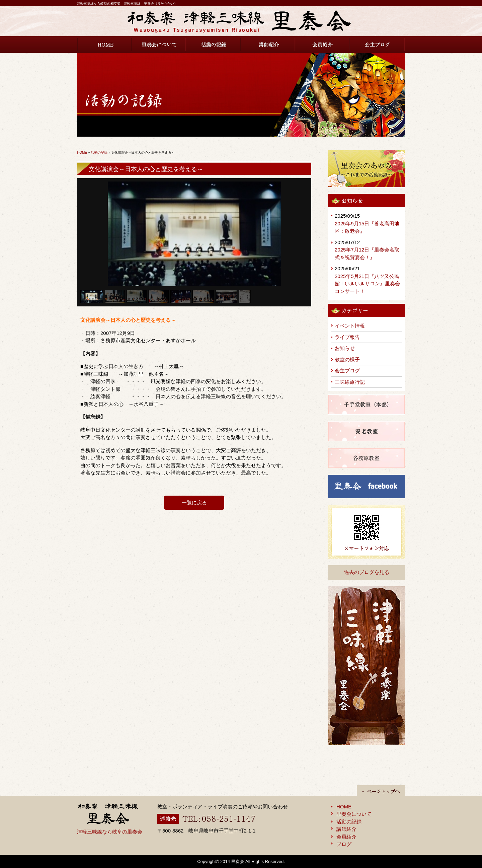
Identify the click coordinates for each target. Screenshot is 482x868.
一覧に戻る (194, 502)
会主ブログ (377, 45)
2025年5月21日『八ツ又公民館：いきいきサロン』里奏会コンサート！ (367, 284)
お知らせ (345, 348)
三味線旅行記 (350, 382)
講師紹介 (268, 45)
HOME (104, 45)
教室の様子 (347, 359)
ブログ (344, 844)
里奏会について (159, 45)
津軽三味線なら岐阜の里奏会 (110, 832)
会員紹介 (323, 45)
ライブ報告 (347, 337)
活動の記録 (213, 45)
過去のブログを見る (367, 572)
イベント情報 (350, 326)
